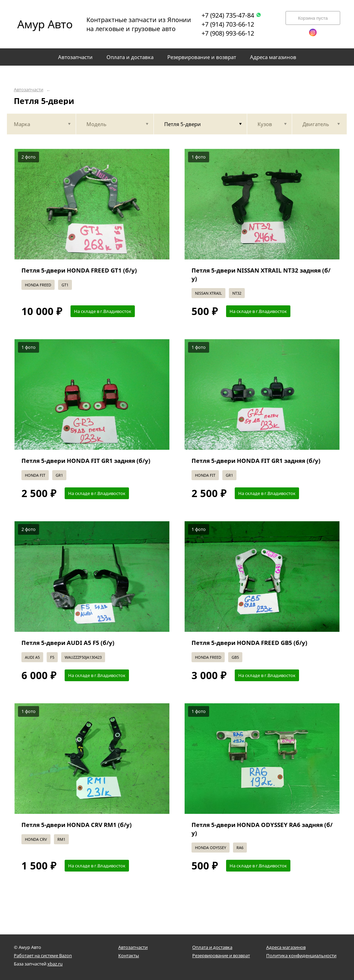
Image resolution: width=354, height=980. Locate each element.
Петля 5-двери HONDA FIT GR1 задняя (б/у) (86, 461)
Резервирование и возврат (221, 955)
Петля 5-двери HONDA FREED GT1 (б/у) (79, 270)
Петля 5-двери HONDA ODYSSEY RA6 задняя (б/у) (262, 829)
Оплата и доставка (212, 947)
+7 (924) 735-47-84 (231, 15)
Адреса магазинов (286, 947)
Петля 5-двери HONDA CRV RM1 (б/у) (77, 825)
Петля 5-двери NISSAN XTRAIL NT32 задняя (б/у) (261, 274)
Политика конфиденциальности (301, 955)
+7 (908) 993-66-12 (228, 33)
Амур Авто (45, 24)
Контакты (129, 955)
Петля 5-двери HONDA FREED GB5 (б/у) (249, 643)
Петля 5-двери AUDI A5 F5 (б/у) (68, 643)
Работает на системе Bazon (43, 955)
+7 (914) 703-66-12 (228, 24)
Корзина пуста (313, 18)
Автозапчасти (29, 90)
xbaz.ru (55, 964)
